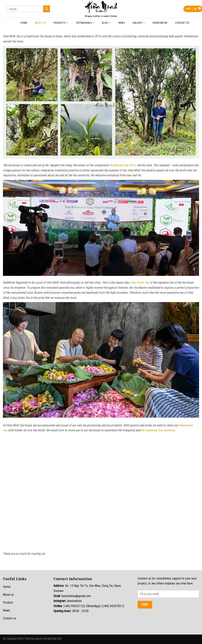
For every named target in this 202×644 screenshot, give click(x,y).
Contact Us (182, 23)
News (122, 23)
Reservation (160, 23)
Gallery (139, 23)
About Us (40, 23)
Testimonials (85, 23)
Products (61, 23)
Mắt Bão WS (55, 639)
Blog (106, 23)
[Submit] (47, 9)
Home (24, 23)
